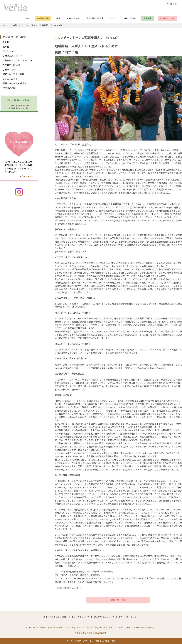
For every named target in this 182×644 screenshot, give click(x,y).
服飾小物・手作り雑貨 (13, 74)
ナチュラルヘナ (10, 79)
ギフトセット (9, 51)
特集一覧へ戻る (118, 600)
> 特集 (14, 25)
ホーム (6, 25)
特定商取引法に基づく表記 (55, 617)
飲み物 (6, 42)
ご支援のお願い (10, 88)
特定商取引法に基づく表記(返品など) (91, 633)
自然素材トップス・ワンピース (18, 60)
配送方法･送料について (104, 617)
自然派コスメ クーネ (13, 56)
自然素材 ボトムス (12, 65)
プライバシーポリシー (129, 617)
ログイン (173, 4)
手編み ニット (9, 70)
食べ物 (6, 47)
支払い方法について (80, 617)
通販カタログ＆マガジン (14, 83)
